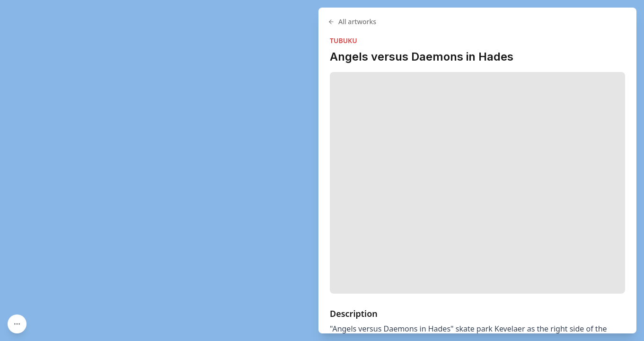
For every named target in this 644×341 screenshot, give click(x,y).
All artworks (352, 22)
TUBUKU (344, 40)
